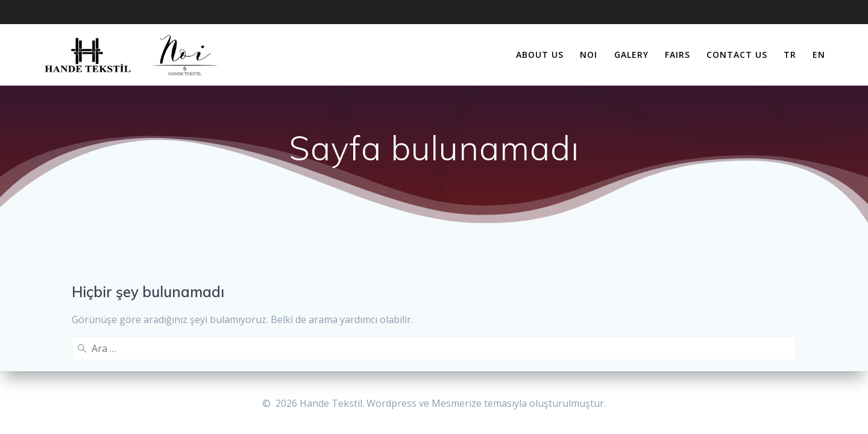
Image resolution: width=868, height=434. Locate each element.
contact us (737, 55)
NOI (589, 55)
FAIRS (678, 55)
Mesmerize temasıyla (479, 403)
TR (790, 55)
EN (819, 55)
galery (631, 55)
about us (540, 55)
